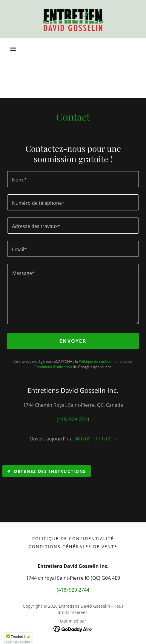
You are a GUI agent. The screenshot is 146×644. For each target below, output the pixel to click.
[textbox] (73, 179)
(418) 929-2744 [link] (73, 419)
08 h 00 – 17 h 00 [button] (93, 439)
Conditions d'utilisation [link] (53, 367)
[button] (13, 49)
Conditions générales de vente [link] (73, 547)
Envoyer (73, 341)
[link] (73, 19)
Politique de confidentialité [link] (101, 361)
